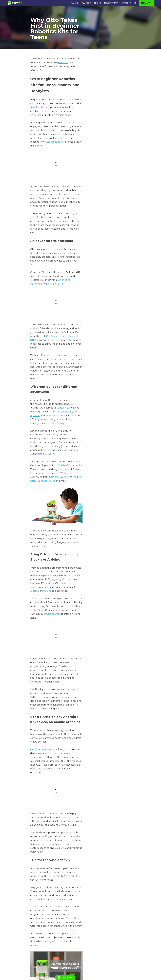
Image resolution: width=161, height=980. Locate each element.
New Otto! (147, 3)
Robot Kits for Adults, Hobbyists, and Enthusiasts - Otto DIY (106, 942)
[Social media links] (135, 3)
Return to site (37, 952)
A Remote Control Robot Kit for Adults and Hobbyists (54, 942)
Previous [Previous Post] (35, 936)
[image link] (15, 3)
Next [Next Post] (85, 936)
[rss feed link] (129, 952)
